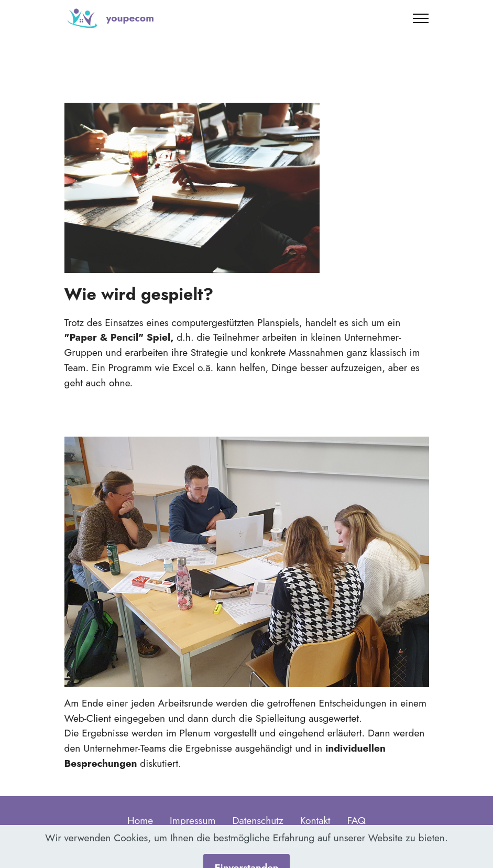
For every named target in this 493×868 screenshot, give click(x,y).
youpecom (130, 18)
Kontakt (315, 820)
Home (140, 820)
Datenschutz (258, 820)
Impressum (193, 820)
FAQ (356, 820)
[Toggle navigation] (421, 18)
